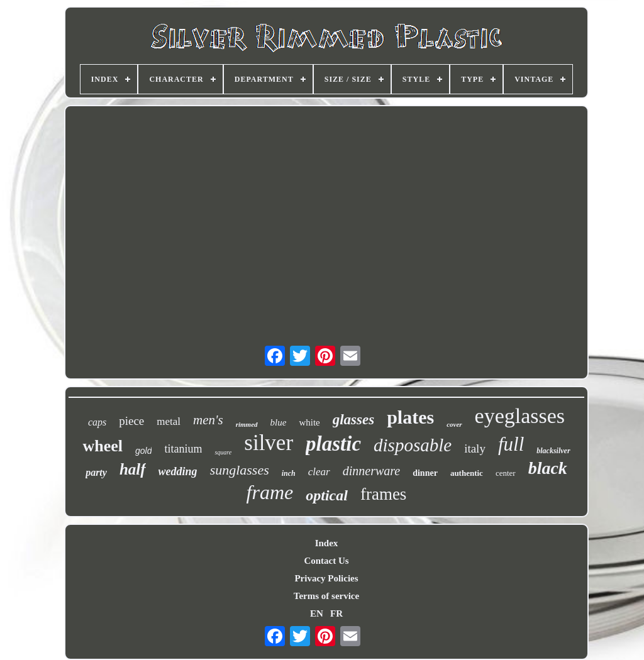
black (548, 468)
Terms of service (326, 596)
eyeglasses (520, 416)
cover (454, 424)
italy (475, 448)
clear (319, 472)
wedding (178, 471)
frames (383, 494)
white (309, 422)
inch (289, 473)
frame (270, 492)
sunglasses (240, 470)
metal (169, 421)
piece (131, 421)
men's (208, 420)
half (133, 469)
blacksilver (553, 451)
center (506, 473)
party (96, 472)
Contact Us (326, 561)
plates (410, 417)
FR (336, 613)
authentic (467, 473)
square (223, 452)
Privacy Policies (326, 578)
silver (269, 443)
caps (97, 422)
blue (279, 422)
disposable (413, 445)
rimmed (247, 424)
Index (327, 543)
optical (327, 495)
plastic (333, 444)
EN (317, 613)
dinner (425, 473)
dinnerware (371, 471)
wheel (103, 446)
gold (143, 451)
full (511, 444)
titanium (183, 449)
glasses (353, 420)
